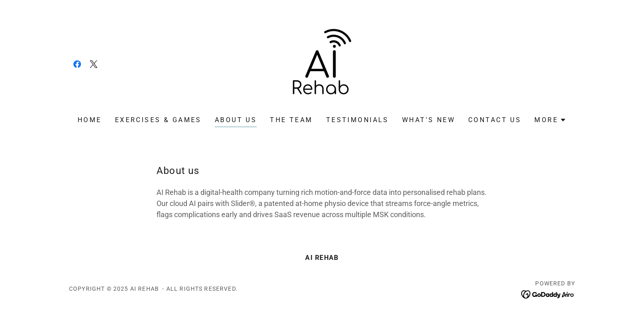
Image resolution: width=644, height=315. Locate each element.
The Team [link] (291, 120)
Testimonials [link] (358, 120)
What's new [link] (429, 120)
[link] (77, 64)
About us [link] (236, 120)
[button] (550, 120)
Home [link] (90, 120)
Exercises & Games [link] (158, 120)
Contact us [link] (495, 120)
